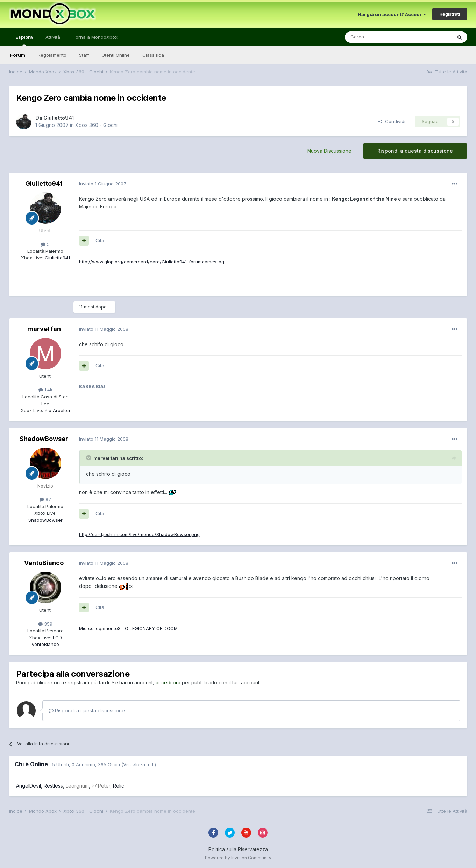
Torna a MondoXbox (95, 37)
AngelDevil (29, 786)
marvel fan (44, 329)
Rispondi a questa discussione (415, 151)
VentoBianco (44, 563)
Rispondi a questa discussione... (88, 710)
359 (45, 624)
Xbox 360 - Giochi (96, 125)
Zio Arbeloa (56, 410)
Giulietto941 (59, 118)
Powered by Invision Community (238, 858)
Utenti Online (116, 55)
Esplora (24, 40)
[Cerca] (377, 37)
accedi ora (168, 682)
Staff (84, 55)
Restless (53, 786)
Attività (53, 37)
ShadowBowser (44, 439)
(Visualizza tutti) (139, 764)
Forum (18, 55)
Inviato (103, 184)
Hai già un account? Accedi (392, 14)
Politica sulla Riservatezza (238, 849)
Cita (100, 240)
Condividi (392, 121)
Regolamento (52, 55)
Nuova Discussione (329, 151)
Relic (119, 786)
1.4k (45, 390)
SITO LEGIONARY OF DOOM (148, 628)
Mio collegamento (98, 628)
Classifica (153, 55)
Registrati (450, 14)
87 (45, 499)
